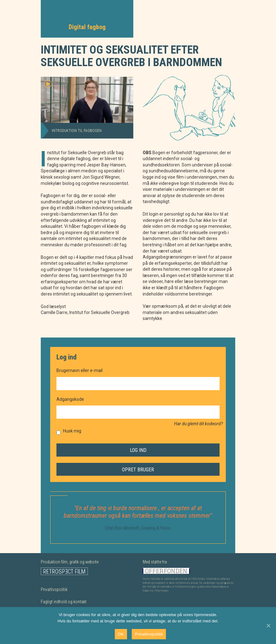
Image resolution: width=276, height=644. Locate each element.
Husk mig (72, 431)
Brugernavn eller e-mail (80, 370)
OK (121, 634)
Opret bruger (138, 470)
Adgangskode (70, 399)
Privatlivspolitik (54, 589)
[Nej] (268, 626)
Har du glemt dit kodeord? (198, 424)
